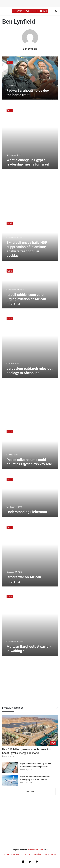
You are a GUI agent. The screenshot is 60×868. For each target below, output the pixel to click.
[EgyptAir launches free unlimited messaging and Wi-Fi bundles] (10, 780)
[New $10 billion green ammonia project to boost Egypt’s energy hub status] (30, 730)
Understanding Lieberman (27, 512)
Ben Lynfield (30, 49)
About (6, 854)
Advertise (15, 854)
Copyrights (36, 854)
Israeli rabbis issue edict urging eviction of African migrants (26, 299)
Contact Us (25, 854)
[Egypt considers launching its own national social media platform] (10, 768)
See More (30, 792)
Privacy (46, 854)
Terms (54, 854)
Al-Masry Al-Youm (36, 850)
